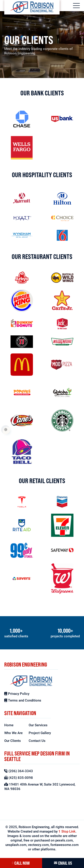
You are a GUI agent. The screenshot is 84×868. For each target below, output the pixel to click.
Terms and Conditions (23, 700)
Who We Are (13, 733)
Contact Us (37, 741)
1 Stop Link (67, 831)
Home (9, 725)
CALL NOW (21, 863)
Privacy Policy (17, 694)
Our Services (38, 725)
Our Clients (13, 741)
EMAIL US (63, 863)
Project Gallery (40, 733)
